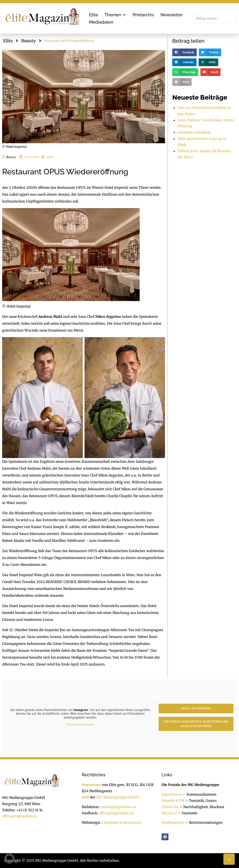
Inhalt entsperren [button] (196, 708)
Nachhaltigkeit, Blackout (201, 807)
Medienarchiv (173, 822)
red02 (50, 157)
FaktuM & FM (173, 801)
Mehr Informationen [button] (80, 725)
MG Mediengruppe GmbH (118, 797)
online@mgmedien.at (118, 807)
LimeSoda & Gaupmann (122, 822)
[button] (115, 15)
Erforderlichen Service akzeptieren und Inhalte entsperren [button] (196, 724)
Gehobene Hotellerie (194, 132)
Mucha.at (169, 813)
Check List (170, 807)
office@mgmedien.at (20, 816)
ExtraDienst (171, 794)
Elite (8, 41)
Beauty (29, 41)
